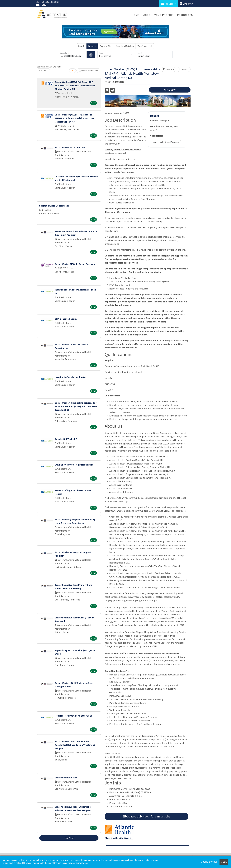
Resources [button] (185, 15)
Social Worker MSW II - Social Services (75, 264)
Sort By (43, 71)
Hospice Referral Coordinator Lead (73, 716)
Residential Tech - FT (66, 439)
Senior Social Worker (66, 778)
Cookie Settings (209, 862)
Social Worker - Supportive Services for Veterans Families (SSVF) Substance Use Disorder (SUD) (76, 406)
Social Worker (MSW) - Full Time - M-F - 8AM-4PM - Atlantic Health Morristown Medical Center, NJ (75, 118)
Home (135, 15)
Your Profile (164, 15)
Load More (69, 838)
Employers (187, 4)
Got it (224, 862)
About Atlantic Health (119, 838)
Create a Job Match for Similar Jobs (146, 816)
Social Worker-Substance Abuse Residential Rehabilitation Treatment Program (75, 745)
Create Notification (88, 71)
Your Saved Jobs (145, 46)
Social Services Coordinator (54, 206)
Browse (92, 46)
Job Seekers (169, 4)
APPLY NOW (170, 90)
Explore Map (106, 46)
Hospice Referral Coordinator (71, 377)
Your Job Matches (125, 46)
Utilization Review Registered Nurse (74, 465)
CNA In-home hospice (66, 319)
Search (81, 46)
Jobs (147, 15)
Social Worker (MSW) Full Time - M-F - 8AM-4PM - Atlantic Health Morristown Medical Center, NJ (75, 85)
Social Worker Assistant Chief (70, 147)
